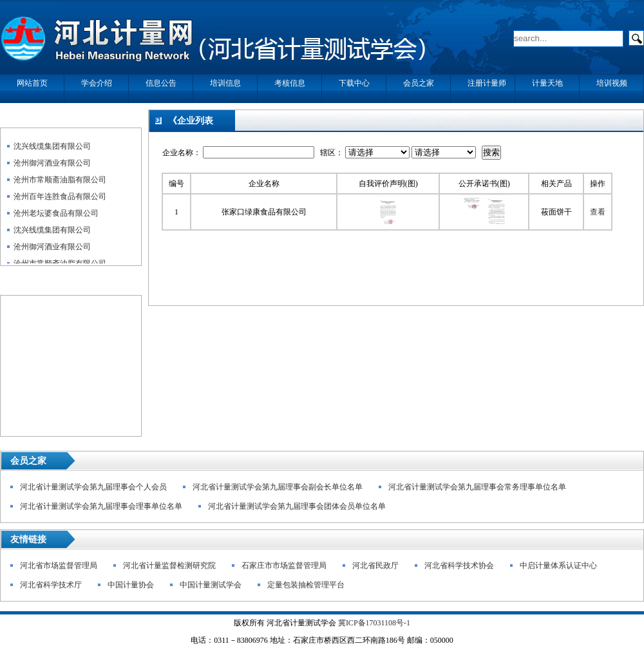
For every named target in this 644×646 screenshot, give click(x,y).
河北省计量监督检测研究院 (169, 565)
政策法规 (24, 289)
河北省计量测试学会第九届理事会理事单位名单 (101, 506)
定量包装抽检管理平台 (306, 585)
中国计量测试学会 (211, 585)
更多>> (123, 121)
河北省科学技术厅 (51, 585)
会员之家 (28, 461)
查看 (598, 212)
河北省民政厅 (375, 565)
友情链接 (28, 539)
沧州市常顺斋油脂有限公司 (60, 183)
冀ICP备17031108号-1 (374, 623)
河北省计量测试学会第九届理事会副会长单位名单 (278, 487)
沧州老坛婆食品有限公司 (56, 216)
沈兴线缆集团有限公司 (52, 149)
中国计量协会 (131, 585)
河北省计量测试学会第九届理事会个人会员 (93, 487)
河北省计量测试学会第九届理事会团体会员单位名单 (297, 506)
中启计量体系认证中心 (558, 565)
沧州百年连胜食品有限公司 (60, 200)
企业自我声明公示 (43, 121)
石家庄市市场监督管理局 (284, 565)
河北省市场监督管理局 (59, 565)
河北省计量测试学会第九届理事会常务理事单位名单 (477, 487)
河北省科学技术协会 (459, 565)
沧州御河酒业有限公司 (52, 166)
